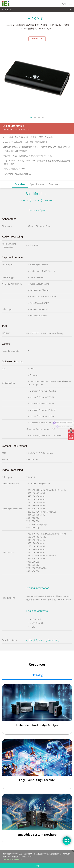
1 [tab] (31, 118)
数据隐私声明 (8, 859)
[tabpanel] (37, 78)
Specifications (37, 184)
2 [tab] (35, 118)
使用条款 (19, 859)
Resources (54, 184)
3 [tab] (39, 118)
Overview (20, 184)
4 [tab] (43, 118)
